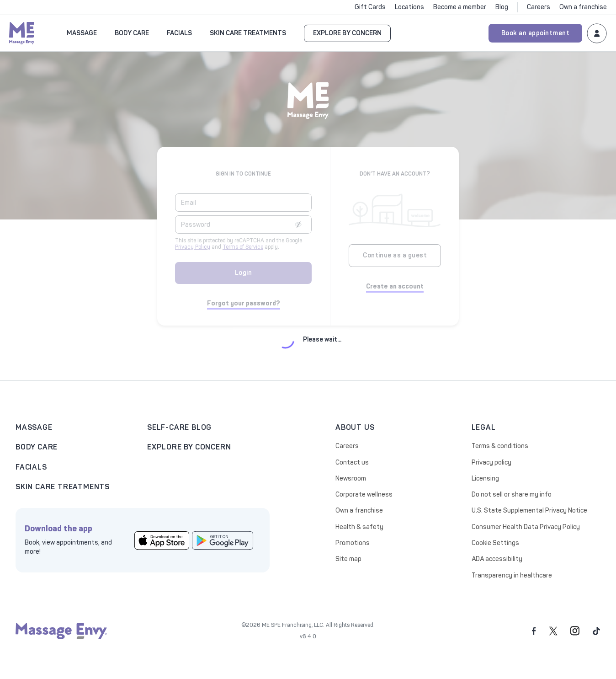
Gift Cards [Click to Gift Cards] (370, 7)
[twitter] (553, 631)
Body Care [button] (132, 33)
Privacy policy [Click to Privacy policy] (491, 462)
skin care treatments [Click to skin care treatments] (63, 487)
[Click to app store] (162, 540)
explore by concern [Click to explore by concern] (189, 447)
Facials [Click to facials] (31, 467)
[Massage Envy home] (22, 32)
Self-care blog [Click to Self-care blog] (179, 427)
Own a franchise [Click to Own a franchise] (583, 7)
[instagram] (575, 631)
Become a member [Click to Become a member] (460, 7)
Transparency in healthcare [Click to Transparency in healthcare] (512, 575)
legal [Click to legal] (484, 427)
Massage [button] (82, 33)
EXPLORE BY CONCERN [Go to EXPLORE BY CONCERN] (347, 33)
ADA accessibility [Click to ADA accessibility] (497, 559)
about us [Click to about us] (355, 427)
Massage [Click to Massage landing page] (34, 427)
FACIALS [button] (179, 33)
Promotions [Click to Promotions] (353, 543)
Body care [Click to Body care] (37, 447)
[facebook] (534, 631)
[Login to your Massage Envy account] (597, 33)
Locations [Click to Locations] (409, 7)
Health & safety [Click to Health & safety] (359, 527)
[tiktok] (597, 631)
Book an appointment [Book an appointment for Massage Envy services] (536, 33)
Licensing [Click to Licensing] (485, 479)
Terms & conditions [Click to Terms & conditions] (500, 446)
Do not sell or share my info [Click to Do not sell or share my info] (512, 495)
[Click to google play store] (223, 540)
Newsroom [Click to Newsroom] (351, 479)
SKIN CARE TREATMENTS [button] (248, 33)
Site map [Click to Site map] (348, 559)
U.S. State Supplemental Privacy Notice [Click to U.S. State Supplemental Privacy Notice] (529, 511)
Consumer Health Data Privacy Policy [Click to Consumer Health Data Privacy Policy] (526, 527)
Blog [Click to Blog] (502, 7)
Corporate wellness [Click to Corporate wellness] (364, 495)
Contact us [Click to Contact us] (352, 462)
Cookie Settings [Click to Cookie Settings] (495, 543)
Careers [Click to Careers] (539, 7)
